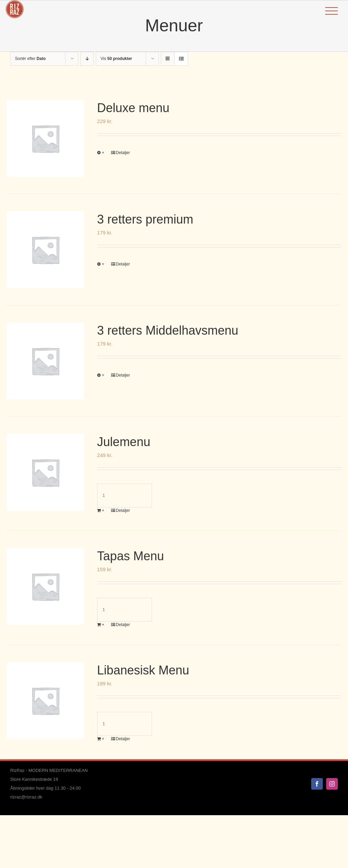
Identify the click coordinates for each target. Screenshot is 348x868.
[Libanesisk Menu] (45, 701)
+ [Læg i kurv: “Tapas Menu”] (103, 625)
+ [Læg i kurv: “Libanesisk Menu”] (103, 739)
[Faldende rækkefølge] (87, 59)
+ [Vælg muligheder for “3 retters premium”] (103, 264)
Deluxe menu (133, 108)
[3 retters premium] (45, 250)
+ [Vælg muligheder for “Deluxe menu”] (103, 153)
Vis (116, 59)
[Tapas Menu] (45, 587)
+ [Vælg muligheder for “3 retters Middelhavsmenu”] (103, 375)
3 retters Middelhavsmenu (168, 330)
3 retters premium (145, 219)
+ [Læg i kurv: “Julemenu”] (103, 511)
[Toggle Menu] (331, 11)
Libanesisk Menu (143, 670)
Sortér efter (30, 59)
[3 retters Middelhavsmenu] (45, 361)
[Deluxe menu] (45, 138)
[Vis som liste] (181, 59)
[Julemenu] (45, 472)
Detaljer (123, 153)
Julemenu (124, 442)
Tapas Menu (131, 556)
